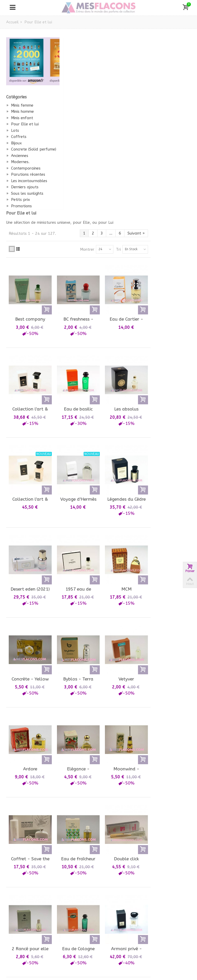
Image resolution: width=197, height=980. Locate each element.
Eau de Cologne (122, 752)
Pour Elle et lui (22, 124)
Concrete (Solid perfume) (22, 152)
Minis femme (20, 105)
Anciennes (17, 161)
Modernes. (18, 168)
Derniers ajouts (22, 199)
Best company (77, 143)
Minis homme (20, 111)
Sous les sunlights (25, 205)
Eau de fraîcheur (123, 665)
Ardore (77, 578)
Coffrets (16, 137)
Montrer (127, 76)
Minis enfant (20, 118)
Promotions (19, 218)
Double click (168, 665)
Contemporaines (23, 174)
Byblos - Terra (123, 491)
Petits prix (18, 211)
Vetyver (168, 491)
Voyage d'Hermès (122, 317)
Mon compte (22, 898)
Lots (13, 130)
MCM (168, 404)
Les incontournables (21, 189)
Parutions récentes (26, 180)
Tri (159, 76)
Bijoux (14, 143)
